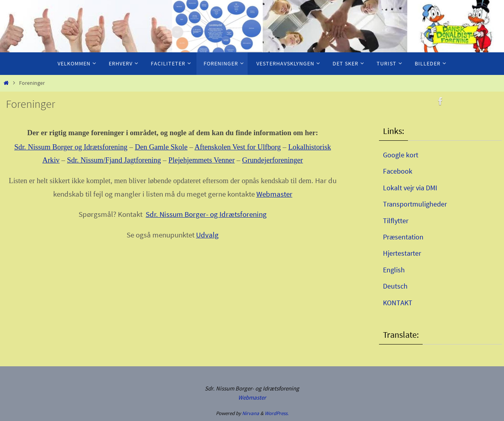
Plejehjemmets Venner (201, 160)
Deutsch (395, 286)
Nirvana (251, 413)
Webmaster (274, 194)
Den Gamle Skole (161, 147)
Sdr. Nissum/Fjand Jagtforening (114, 160)
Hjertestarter (402, 253)
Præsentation (403, 237)
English (394, 270)
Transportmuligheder (415, 204)
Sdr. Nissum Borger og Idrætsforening (71, 147)
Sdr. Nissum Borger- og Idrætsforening (206, 214)
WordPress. (277, 413)
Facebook (398, 171)
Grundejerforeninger (272, 160)
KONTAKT (398, 303)
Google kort (401, 155)
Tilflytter (396, 221)
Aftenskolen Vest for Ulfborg (238, 147)
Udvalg (207, 235)
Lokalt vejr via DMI (410, 188)
